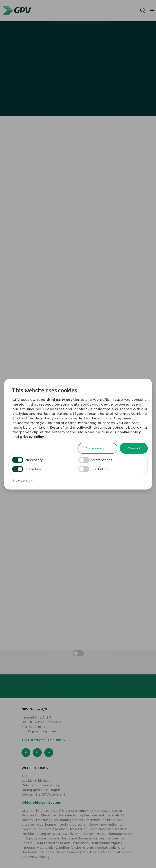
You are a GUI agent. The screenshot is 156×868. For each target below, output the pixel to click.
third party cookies (63, 399)
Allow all (134, 448)
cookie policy (129, 432)
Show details (23, 481)
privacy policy (32, 437)
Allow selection (97, 448)
